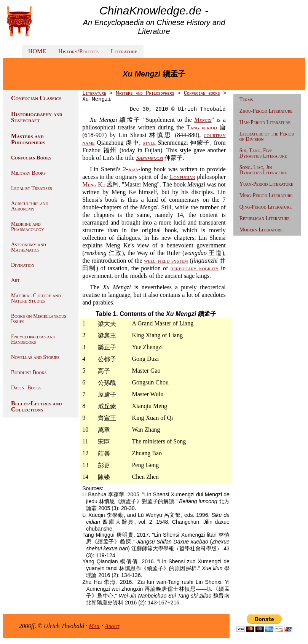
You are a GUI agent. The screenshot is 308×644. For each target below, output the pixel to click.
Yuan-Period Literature (266, 184)
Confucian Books (31, 158)
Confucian (182, 177)
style (149, 143)
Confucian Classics (36, 98)
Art (15, 280)
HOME (37, 51)
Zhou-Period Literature (266, 111)
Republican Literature (265, 218)
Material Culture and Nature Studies (36, 298)
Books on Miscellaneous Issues (39, 319)
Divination (23, 265)
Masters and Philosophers (28, 139)
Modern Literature (261, 230)
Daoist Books (26, 388)
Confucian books (202, 93)
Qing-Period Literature (266, 207)
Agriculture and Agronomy (30, 206)
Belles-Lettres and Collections (36, 406)
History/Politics (78, 51)
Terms (246, 100)
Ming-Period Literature (266, 195)
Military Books (28, 173)
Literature (124, 51)
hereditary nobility (194, 268)
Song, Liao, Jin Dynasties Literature (263, 170)
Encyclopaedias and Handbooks (33, 339)
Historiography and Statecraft (37, 117)
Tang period (202, 127)
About (112, 626)
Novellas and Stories (35, 357)
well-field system (166, 261)
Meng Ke (93, 184)
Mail (94, 626)
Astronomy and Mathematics (28, 247)
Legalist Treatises (32, 188)
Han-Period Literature (265, 122)
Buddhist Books (29, 372)
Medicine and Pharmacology (28, 227)
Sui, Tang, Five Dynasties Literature (263, 153)
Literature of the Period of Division (267, 136)
